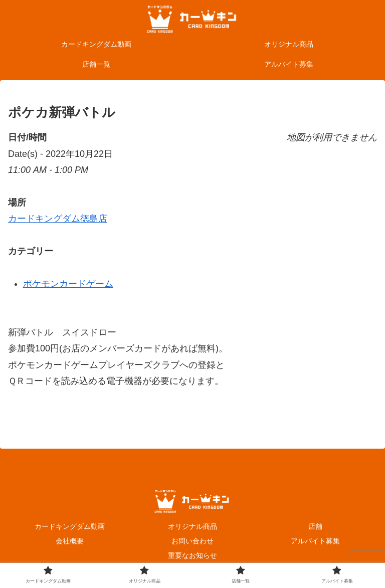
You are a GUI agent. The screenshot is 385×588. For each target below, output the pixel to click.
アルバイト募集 (315, 541)
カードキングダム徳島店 (58, 219)
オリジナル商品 (192, 526)
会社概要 (70, 541)
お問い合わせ (192, 541)
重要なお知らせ (192, 555)
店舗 (315, 526)
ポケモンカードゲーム (68, 284)
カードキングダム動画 (70, 526)
